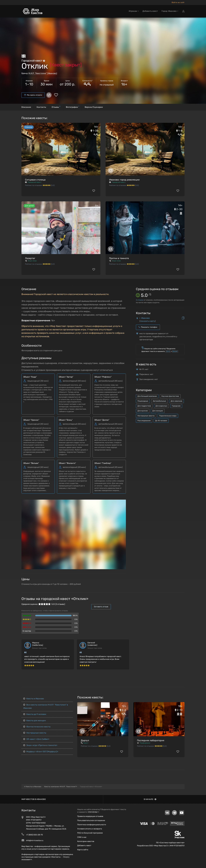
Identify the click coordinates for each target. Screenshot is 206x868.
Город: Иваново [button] (170, 11)
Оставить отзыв (101, 607)
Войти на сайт (178, 2)
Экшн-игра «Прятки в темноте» (40, 745)
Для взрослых (161, 406)
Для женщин (158, 411)
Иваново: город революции (124, 180)
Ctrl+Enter (93, 812)
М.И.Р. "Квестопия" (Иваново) (43, 73)
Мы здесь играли (33, 95)
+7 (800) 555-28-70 (34, 835)
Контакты (41, 107)
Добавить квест (150, 11)
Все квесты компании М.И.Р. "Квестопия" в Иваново (46, 706)
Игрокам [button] (134, 11)
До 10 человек (161, 421)
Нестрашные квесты (146, 416)
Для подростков (144, 406)
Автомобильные (159, 401)
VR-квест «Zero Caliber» (36, 739)
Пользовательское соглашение (91, 820)
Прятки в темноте (119, 258)
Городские (176, 406)
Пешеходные (143, 401)
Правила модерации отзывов (90, 816)
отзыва (140, 300)
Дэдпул (85, 740)
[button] (123, 502)
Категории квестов (86, 841)
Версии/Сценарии (94, 107)
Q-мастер (27, 631)
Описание (26, 107)
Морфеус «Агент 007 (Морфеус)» (41, 752)
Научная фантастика (170, 396)
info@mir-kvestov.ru (35, 840)
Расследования (144, 421)
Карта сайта (83, 850)
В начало (150, 799)
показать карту (148, 321)
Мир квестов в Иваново (34, 799)
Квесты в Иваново (34, 699)
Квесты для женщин (35, 721)
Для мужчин (143, 411)
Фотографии (72, 107)
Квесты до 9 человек (35, 714)
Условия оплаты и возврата (90, 829)
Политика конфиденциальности (92, 825)
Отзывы (56, 107)
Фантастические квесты (37, 727)
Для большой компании (147, 396)
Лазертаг (30, 258)
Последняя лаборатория (151, 740)
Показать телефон (148, 327)
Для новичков (176, 401)
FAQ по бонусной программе (90, 833)
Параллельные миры (168, 416)
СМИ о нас (82, 837)
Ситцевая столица (35, 180)
